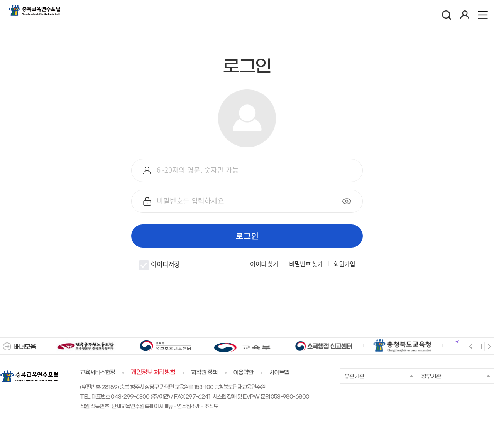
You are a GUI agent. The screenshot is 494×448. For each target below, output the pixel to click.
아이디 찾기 (264, 264)
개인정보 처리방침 (153, 372)
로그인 (247, 236)
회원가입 (344, 264)
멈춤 (480, 346)
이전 (470, 346)
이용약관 (243, 372)
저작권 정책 (204, 372)
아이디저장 (159, 264)
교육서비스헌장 (97, 372)
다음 (489, 346)
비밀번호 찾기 (306, 264)
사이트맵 (279, 372)
